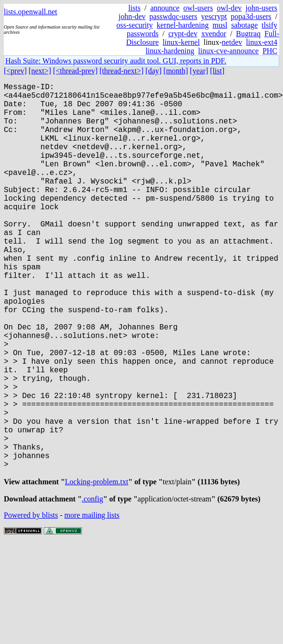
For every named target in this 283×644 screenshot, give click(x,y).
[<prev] (15, 71)
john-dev (132, 16)
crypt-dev (183, 34)
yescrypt (214, 16)
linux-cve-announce (228, 51)
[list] (217, 71)
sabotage (244, 25)
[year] (199, 71)
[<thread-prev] (75, 71)
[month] (176, 71)
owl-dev (229, 8)
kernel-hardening (183, 25)
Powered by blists (31, 605)
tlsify (269, 25)
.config (93, 588)
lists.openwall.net (30, 12)
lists (134, 8)
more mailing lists (92, 605)
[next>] (40, 71)
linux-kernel (181, 42)
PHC (270, 51)
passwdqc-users (173, 16)
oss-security (134, 25)
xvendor (213, 34)
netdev (232, 42)
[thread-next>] (122, 71)
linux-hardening (170, 51)
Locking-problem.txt (96, 569)
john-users (261, 8)
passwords (143, 34)
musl (220, 25)
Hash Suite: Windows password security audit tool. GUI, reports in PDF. (116, 61)
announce (165, 8)
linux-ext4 (262, 42)
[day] (153, 71)
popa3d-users (251, 16)
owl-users (198, 8)
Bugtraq (248, 34)
